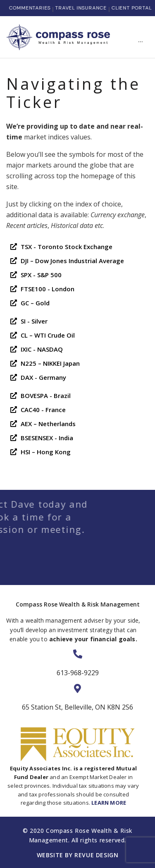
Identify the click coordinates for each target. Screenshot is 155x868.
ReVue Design (96, 855)
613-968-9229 (78, 673)
